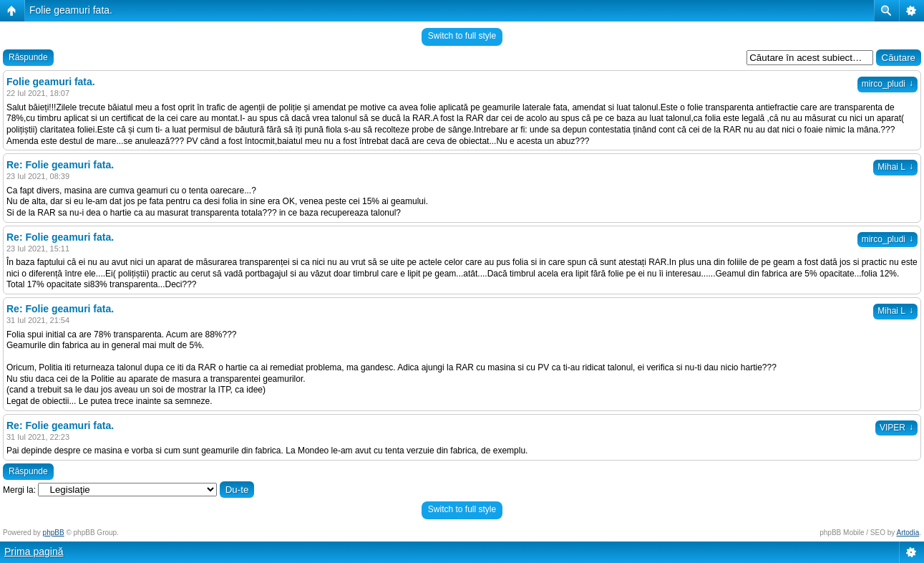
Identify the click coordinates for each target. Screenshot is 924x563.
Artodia (908, 533)
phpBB (54, 533)
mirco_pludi (887, 84)
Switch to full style (462, 36)
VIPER (896, 428)
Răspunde (28, 57)
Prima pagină (34, 552)
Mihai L (895, 167)
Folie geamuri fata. (71, 10)
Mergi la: (19, 490)
